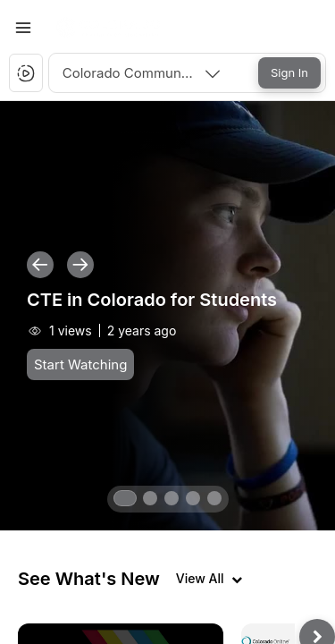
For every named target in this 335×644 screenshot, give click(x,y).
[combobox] (143, 73)
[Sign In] (289, 73)
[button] (110, 27)
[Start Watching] (80, 364)
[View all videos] (209, 579)
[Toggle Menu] (23, 28)
